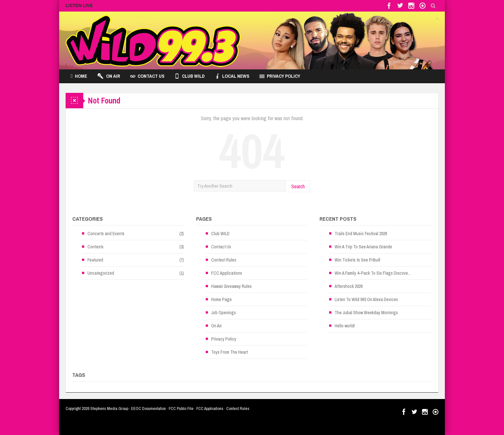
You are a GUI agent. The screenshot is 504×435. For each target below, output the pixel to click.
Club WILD (190, 76)
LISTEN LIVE (79, 5)
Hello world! (345, 326)
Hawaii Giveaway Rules (231, 286)
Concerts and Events (106, 234)
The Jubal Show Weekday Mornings (366, 313)
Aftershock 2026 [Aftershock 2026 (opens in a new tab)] (349, 286)
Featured (95, 260)
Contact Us (147, 76)
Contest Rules (224, 260)
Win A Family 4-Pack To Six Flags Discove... (373, 273)
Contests (95, 247)
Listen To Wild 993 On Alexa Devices (366, 299)
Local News (232, 76)
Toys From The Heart (230, 352)
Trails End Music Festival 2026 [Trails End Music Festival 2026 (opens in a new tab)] (361, 234)
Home (79, 76)
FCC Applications (227, 273)
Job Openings (224, 313)
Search (298, 186)
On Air (109, 76)
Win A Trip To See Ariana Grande (363, 247)
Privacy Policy (280, 76)
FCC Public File (181, 408)
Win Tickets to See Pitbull (357, 260)
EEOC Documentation (148, 408)
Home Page (221, 299)
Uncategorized (101, 273)
